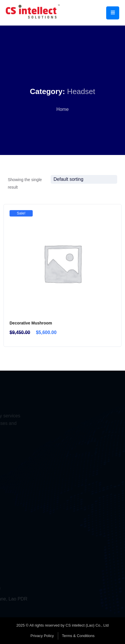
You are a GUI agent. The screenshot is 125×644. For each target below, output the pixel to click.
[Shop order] (84, 179)
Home (63, 109)
